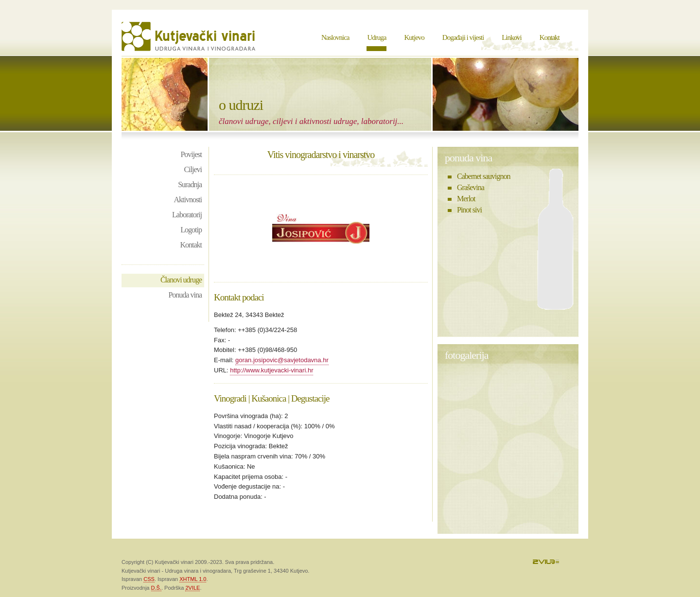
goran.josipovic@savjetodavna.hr (282, 360)
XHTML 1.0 (193, 579)
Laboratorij (187, 215)
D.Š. (156, 588)
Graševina (471, 187)
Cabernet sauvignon (484, 176)
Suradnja (190, 184)
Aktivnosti (188, 200)
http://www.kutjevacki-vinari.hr (271, 370)
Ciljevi (193, 169)
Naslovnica (335, 37)
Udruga (376, 37)
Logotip (191, 230)
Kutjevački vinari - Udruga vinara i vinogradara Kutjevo (190, 36)
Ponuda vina (185, 295)
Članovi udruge (181, 280)
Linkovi (512, 37)
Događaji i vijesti (463, 37)
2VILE (192, 588)
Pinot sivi (469, 210)
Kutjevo (414, 37)
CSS (149, 579)
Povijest (191, 154)
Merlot (466, 199)
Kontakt (550, 37)
